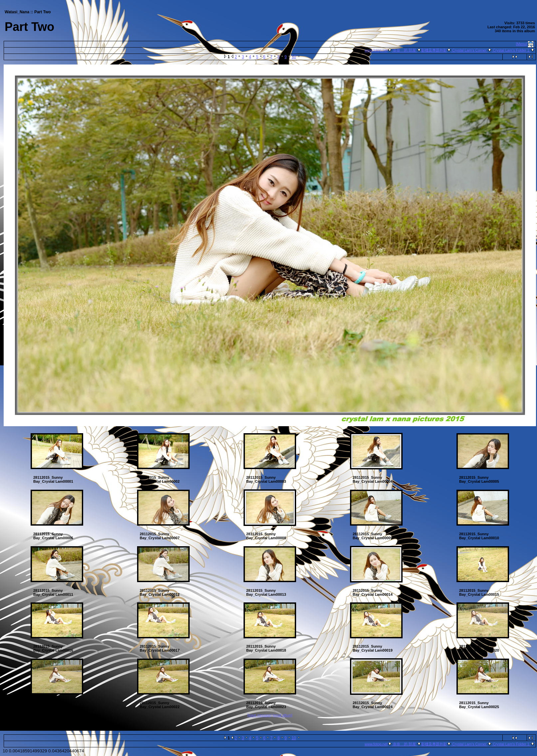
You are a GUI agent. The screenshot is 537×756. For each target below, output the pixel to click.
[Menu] (522, 44)
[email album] (282, 715)
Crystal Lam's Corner (469, 50)
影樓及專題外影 (434, 50)
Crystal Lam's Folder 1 (511, 50)
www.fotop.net (376, 50)
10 (294, 57)
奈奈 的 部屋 (404, 50)
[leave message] (259, 715)
